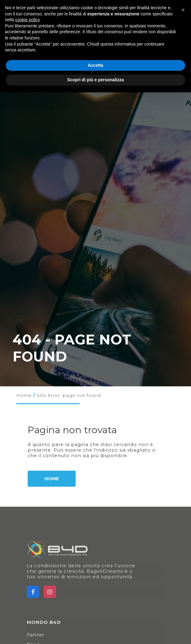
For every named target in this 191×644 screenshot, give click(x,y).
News (34, 635)
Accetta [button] (95, 65)
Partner (36, 626)
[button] (183, 10)
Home (24, 395)
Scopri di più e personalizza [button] (95, 80)
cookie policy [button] (27, 20)
